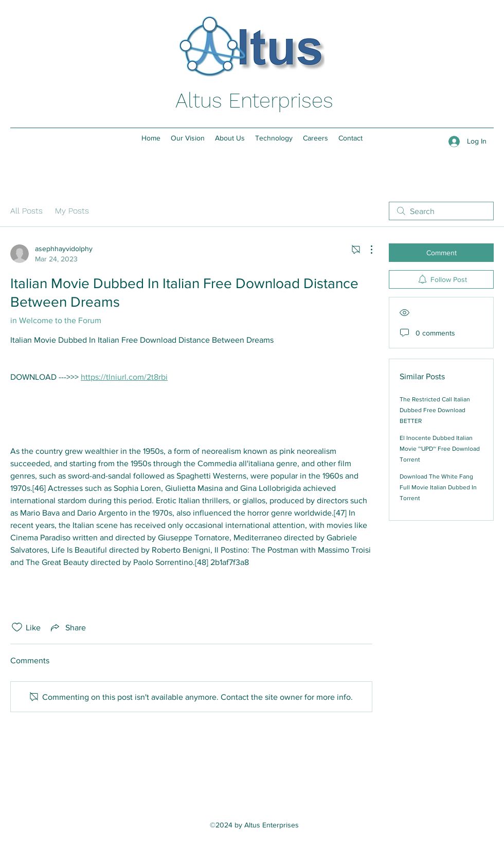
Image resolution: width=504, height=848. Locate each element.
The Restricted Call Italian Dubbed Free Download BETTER (435, 410)
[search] (441, 211)
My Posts (72, 211)
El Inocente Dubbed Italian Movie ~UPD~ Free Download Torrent (440, 449)
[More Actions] (366, 250)
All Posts (26, 211)
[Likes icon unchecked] (17, 627)
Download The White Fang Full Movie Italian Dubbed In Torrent (438, 487)
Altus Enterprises (254, 101)
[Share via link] (67, 627)
